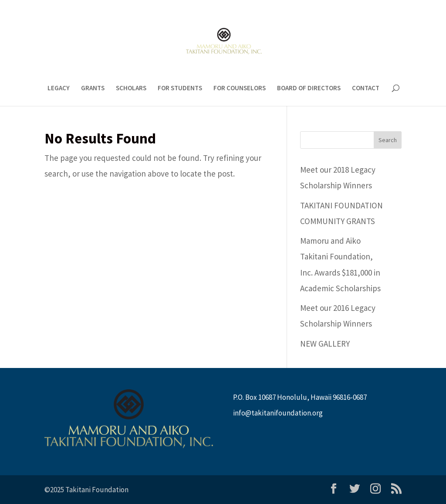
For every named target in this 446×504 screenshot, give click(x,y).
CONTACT (366, 89)
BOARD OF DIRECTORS (309, 89)
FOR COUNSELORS (240, 89)
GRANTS (93, 89)
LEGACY (59, 89)
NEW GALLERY (325, 344)
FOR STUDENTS (180, 89)
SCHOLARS (131, 89)
